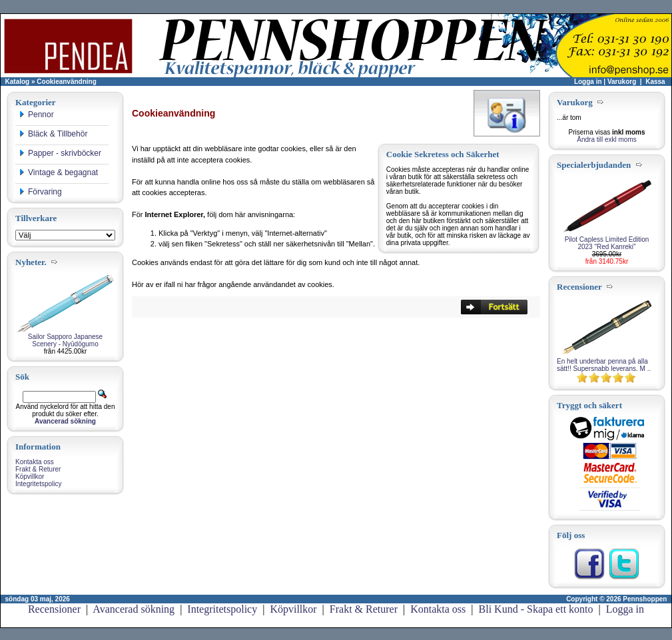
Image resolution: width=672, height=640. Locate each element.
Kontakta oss (35, 462)
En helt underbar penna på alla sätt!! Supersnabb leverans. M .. (604, 365)
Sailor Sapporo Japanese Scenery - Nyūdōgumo (65, 340)
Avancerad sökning (134, 609)
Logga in (588, 82)
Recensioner (54, 609)
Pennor (36, 115)
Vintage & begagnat (58, 172)
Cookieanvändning (66, 82)
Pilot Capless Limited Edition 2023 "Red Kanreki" (607, 243)
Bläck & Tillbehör (53, 134)
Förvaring (40, 192)
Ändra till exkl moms (606, 140)
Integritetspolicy (38, 484)
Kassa (655, 82)
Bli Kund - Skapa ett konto (536, 609)
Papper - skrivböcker (60, 153)
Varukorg (622, 82)
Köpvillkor (30, 477)
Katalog (18, 82)
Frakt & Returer (38, 469)
